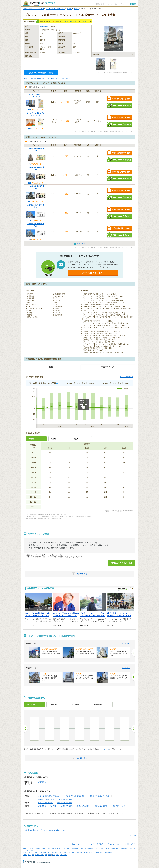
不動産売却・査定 (45, 853)
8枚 (30, 221)
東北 (29, 855)
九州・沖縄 (63, 855)
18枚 (30, 110)
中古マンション (70, 21)
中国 (57, 855)
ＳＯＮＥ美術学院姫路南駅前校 (49, 796)
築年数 (53, 439)
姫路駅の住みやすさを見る (122, 563)
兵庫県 (69, 9)
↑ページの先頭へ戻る (130, 836)
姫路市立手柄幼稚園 (45, 803)
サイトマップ (89, 844)
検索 (134, 4)
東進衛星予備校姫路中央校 (99, 796)
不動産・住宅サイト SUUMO (33, 9)
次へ (133, 729)
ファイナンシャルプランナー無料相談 (100, 853)
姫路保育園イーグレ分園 (47, 806)
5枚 (30, 239)
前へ (26, 729)
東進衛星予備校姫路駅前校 (75, 796)
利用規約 (100, 844)
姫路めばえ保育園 (101, 806)
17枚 (30, 202)
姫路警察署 (42, 782)
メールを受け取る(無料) (93, 273)
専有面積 (31, 439)
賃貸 (84, 21)
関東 (33, 855)
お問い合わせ (130, 844)
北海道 (25, 855)
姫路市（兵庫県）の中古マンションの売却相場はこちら (45, 830)
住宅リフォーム (34, 853)
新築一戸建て (115, 848)
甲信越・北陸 (39, 855)
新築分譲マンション (94, 848)
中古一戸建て (125, 848)
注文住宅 (25, 853)
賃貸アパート (67, 848)
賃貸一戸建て (76, 848)
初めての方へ (77, 844)
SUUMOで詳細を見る (119, 105)
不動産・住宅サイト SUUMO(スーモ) (34, 848)
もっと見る (126, 643)
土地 (131, 848)
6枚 (30, 164)
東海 (46, 855)
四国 (54, 855)
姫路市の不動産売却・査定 (41, 73)
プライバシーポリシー (114, 844)
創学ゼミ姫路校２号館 (46, 799)
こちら (107, 749)
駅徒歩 (76, 439)
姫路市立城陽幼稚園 (65, 803)
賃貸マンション (57, 848)
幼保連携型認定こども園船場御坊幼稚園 (75, 806)
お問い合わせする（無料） (119, 99)
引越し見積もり (63, 853)
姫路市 (76, 9)
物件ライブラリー (82, 853)
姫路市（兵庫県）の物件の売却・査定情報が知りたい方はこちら (47, 79)
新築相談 (54, 853)
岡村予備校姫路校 (66, 799)
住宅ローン (72, 853)
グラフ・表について (126, 377)
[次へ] (133, 653)
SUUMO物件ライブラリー (55, 9)
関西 (50, 855)
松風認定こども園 (119, 806)
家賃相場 (84, 848)
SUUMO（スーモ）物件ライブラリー (39, 4)
